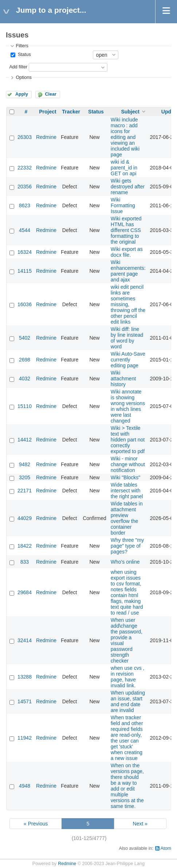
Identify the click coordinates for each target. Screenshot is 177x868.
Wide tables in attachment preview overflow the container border (127, 518)
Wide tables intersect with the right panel (127, 491)
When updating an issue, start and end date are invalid (128, 701)
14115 (25, 271)
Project (48, 112)
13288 (25, 677)
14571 (25, 701)
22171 (25, 491)
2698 (25, 360)
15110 (25, 406)
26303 (25, 137)
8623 (25, 205)
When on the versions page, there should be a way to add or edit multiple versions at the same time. (127, 786)
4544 (25, 230)
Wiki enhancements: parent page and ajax (128, 271)
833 (25, 562)
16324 (25, 252)
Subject (130, 112)
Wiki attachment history (123, 379)
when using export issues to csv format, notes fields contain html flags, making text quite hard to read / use (127, 592)
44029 (25, 518)
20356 (25, 187)
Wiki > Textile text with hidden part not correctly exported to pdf (128, 440)
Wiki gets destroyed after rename (128, 187)
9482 (25, 464)
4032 (25, 379)
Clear (51, 94)
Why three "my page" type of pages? (127, 546)
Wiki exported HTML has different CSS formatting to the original (126, 230)
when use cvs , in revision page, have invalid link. (128, 677)
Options (23, 77)
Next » (140, 824)
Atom (166, 848)
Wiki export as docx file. (127, 252)
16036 (25, 304)
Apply (22, 94)
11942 (25, 738)
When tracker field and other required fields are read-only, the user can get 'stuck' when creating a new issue (127, 738)
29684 (25, 592)
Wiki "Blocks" (126, 477)
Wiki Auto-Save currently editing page (128, 360)
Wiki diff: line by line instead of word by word (127, 338)
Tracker (71, 112)
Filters (22, 46)
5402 (25, 338)
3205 (25, 477)
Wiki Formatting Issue (123, 205)
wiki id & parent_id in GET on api (124, 168)
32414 (25, 640)
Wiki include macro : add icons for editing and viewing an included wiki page (125, 137)
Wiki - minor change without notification (128, 464)
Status (23, 55)
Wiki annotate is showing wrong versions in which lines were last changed (128, 406)
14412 (25, 440)
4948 (25, 786)
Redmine (46, 137)
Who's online (125, 562)
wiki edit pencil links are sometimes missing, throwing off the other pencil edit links (128, 304)
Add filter (18, 67)
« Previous (36, 824)
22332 (25, 168)
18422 (25, 546)
